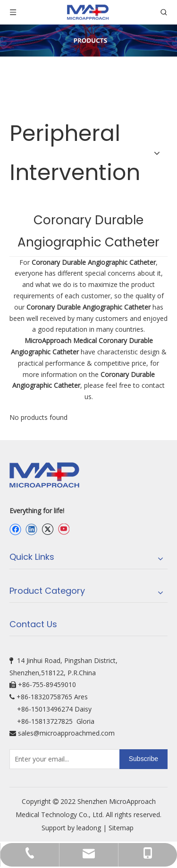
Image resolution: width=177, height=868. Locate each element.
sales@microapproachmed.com (66, 733)
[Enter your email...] (63, 759)
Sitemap (122, 828)
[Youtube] (63, 530)
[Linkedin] (31, 530)
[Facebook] (15, 530)
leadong (89, 828)
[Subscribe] (143, 759)
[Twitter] (47, 530)
